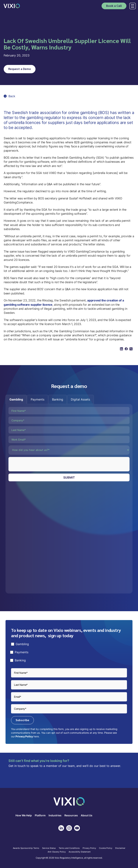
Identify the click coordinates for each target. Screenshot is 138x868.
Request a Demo (20, 69)
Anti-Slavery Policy (57, 852)
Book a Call (114, 6)
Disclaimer (120, 848)
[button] (132, 6)
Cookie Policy (106, 848)
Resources (71, 816)
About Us (87, 816)
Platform (40, 816)
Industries (55, 816)
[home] (12, 6)
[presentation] (36, 464)
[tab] (16, 399)
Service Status (49, 848)
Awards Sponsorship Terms (26, 848)
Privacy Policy (24, 736)
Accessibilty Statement (80, 852)
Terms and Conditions (69, 848)
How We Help (24, 816)
